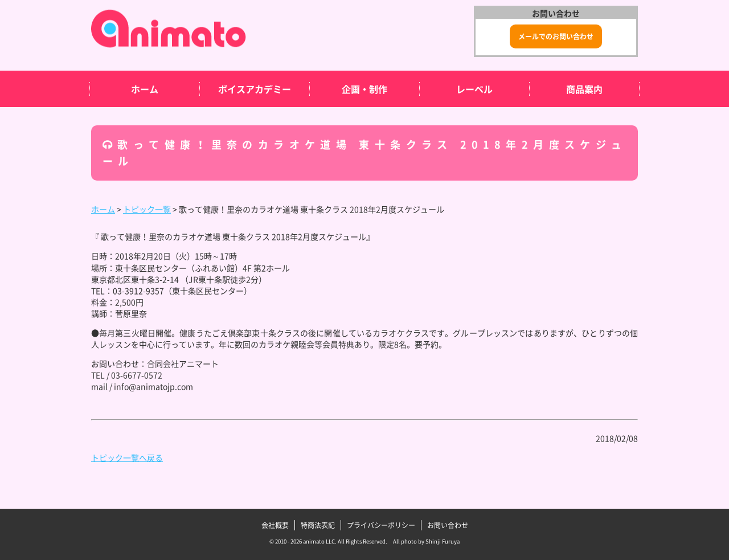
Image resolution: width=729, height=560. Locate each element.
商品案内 (584, 89)
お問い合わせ (448, 525)
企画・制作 (364, 89)
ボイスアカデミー (255, 89)
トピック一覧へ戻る (127, 457)
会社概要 (275, 525)
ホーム (145, 89)
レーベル (474, 89)
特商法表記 (318, 525)
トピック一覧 (147, 209)
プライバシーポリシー (381, 525)
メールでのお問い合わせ (556, 36)
